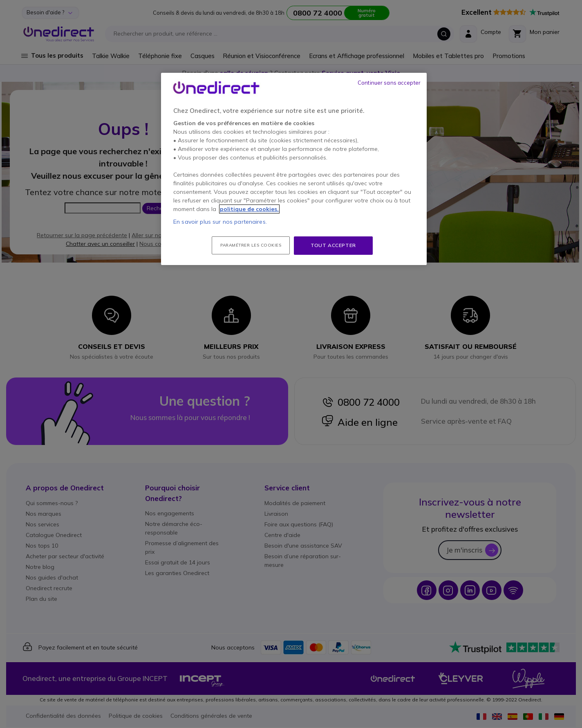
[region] (294, 169)
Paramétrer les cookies (251, 245)
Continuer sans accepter (389, 83)
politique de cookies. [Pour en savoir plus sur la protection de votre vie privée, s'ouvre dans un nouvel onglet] (249, 209)
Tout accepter (333, 245)
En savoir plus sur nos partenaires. (220, 222)
